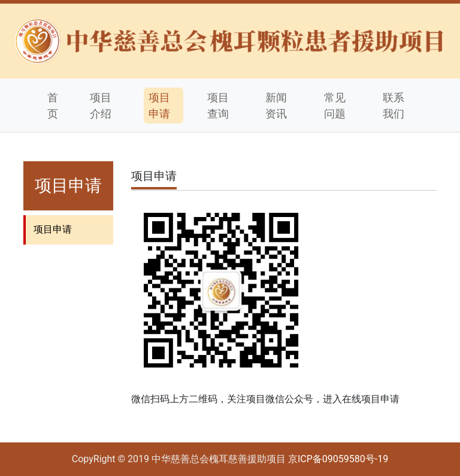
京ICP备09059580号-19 (338, 459)
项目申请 (159, 106)
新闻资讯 (276, 106)
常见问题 (335, 106)
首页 (53, 106)
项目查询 (218, 106)
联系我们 (394, 106)
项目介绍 (101, 106)
